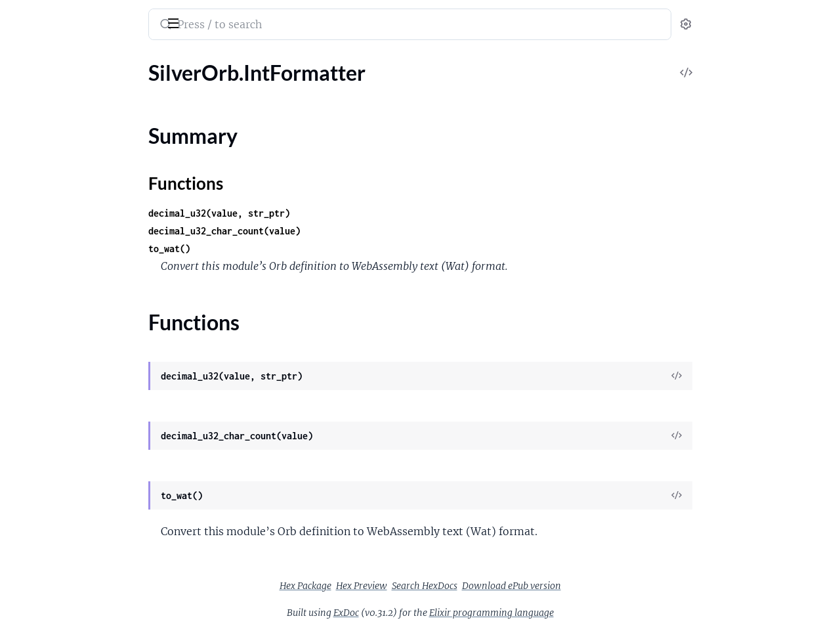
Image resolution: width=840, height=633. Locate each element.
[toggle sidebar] (180, 22)
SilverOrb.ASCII (46, 105)
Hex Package (404, 586)
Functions (44, 251)
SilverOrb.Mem (44, 274)
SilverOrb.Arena (46, 123)
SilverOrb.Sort (42, 292)
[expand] (184, 88)
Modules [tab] (74, 61)
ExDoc (445, 613)
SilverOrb (37, 16)
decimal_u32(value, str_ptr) (318, 213)
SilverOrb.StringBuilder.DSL (72, 345)
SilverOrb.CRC (43, 176)
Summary (43, 235)
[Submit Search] (263, 26)
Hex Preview (460, 586)
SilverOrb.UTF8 (45, 363)
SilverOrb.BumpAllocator (67, 141)
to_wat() (268, 249)
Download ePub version (610, 586)
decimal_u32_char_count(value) (323, 231)
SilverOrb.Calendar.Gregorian (77, 194)
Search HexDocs (523, 586)
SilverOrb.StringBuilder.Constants (87, 327)
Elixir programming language (590, 613)
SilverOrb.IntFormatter (62, 212)
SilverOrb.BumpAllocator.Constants (91, 159)
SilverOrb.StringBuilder (62, 310)
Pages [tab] (24, 61)
